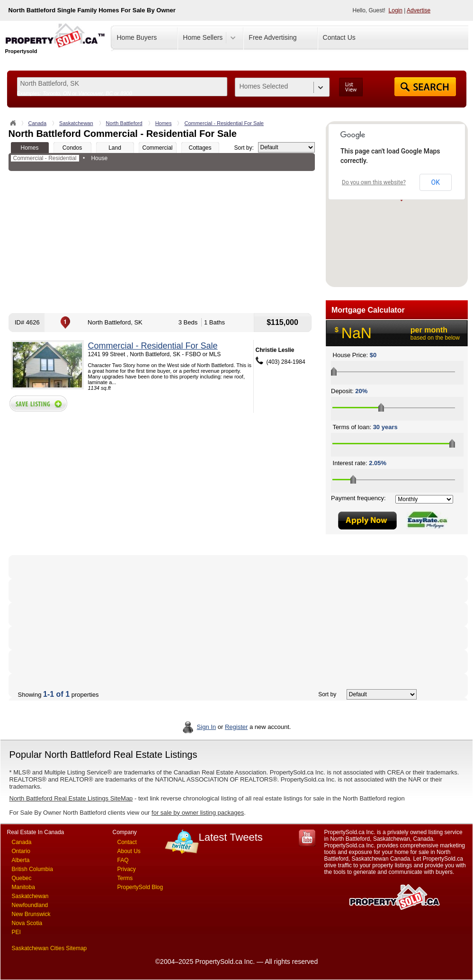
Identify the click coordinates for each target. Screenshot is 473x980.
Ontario (21, 851)
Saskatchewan (76, 123)
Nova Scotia (27, 923)
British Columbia (32, 869)
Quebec (22, 878)
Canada (38, 123)
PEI (16, 932)
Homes (164, 123)
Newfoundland (30, 905)
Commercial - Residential (45, 158)
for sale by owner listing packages (198, 813)
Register (236, 727)
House (99, 158)
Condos (72, 148)
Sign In (206, 727)
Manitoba (23, 887)
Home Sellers (203, 37)
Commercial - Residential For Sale (224, 123)
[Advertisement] (162, 242)
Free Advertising (272, 37)
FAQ (123, 860)
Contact (127, 842)
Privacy (127, 869)
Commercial (157, 148)
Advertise (419, 10)
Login (396, 10)
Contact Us (339, 37)
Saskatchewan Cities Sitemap (49, 948)
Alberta (21, 860)
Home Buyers (137, 37)
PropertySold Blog (140, 887)
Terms (125, 878)
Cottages (200, 148)
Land (115, 148)
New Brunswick (31, 914)
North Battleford (124, 123)
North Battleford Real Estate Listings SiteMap (71, 798)
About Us (129, 851)
